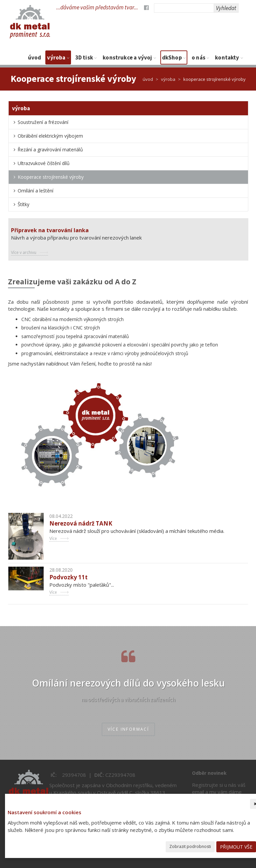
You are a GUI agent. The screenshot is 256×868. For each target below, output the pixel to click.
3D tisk (86, 57)
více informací (128, 729)
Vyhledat (226, 8)
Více (53, 538)
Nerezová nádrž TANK (81, 523)
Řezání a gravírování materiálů (50, 150)
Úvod (35, 57)
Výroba (58, 57)
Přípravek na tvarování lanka (50, 230)
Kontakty (229, 57)
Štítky (23, 204)
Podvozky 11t (68, 577)
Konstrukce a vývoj (129, 57)
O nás (200, 57)
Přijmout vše (236, 847)
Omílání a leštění (35, 191)
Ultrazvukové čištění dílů (44, 163)
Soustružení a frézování (43, 122)
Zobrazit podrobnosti (190, 846)
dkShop (174, 57)
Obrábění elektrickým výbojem (50, 136)
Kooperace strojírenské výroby (51, 177)
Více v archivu (24, 252)
